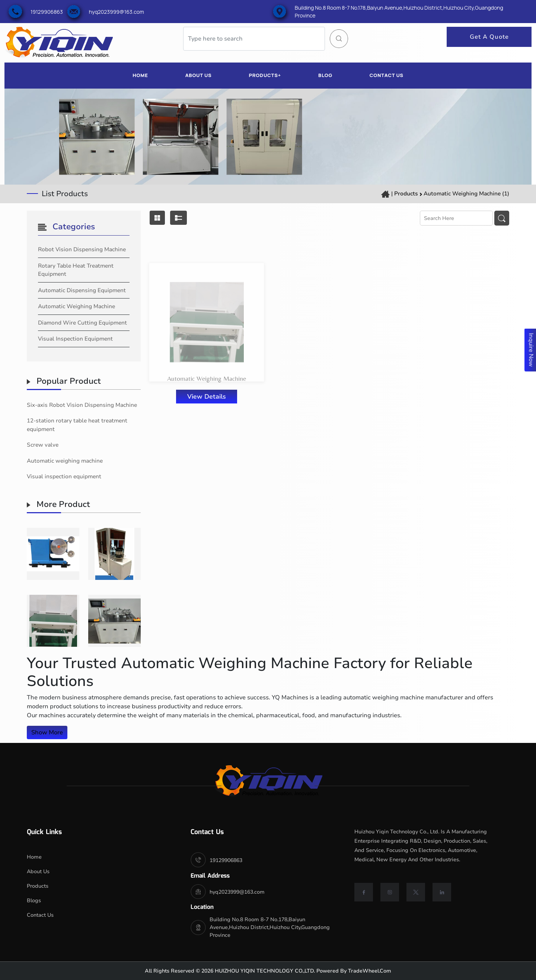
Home (34, 857)
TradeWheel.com (370, 971)
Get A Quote (489, 37)
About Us (38, 872)
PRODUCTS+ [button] (265, 75)
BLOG (325, 75)
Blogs (34, 901)
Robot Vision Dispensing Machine (82, 249)
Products (406, 194)
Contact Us (40, 915)
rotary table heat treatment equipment (76, 270)
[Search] (254, 39)
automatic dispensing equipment (82, 290)
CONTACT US (387, 75)
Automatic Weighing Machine (76, 306)
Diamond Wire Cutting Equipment (82, 323)
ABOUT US (199, 75)
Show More (47, 732)
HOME (140, 75)
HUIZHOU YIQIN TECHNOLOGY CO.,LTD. (264, 971)
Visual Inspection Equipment (75, 339)
